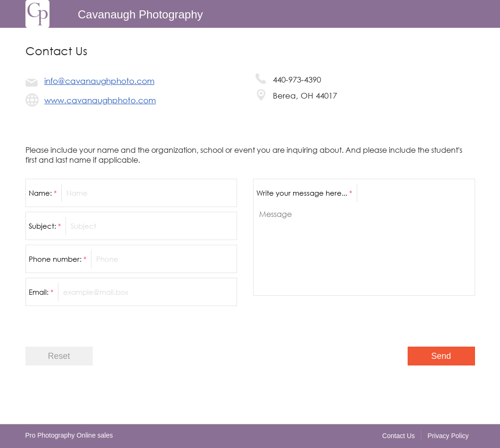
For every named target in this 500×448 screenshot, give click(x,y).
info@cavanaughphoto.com (99, 81)
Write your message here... (304, 193)
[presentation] (403, 319)
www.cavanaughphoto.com (100, 100)
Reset (59, 356)
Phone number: (57, 259)
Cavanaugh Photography (140, 14)
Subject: (45, 226)
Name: (43, 193)
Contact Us (398, 436)
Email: (41, 292)
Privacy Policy (448, 436)
